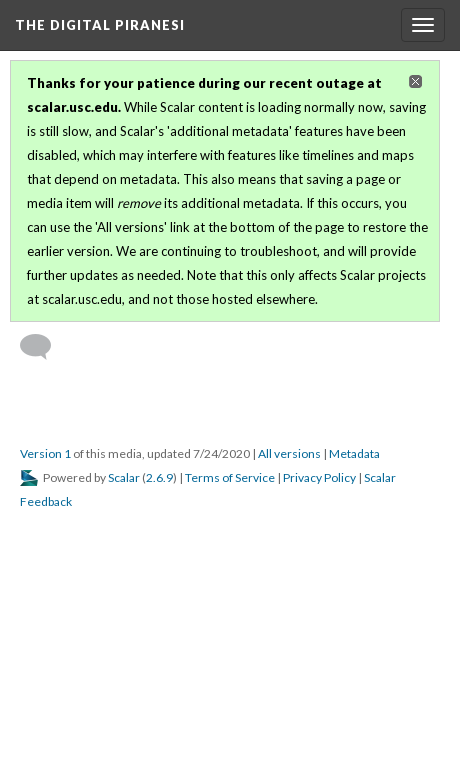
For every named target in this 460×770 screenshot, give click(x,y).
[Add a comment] (44, 347)
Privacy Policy (319, 477)
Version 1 (45, 453)
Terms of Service (230, 477)
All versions (289, 453)
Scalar (124, 477)
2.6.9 (159, 477)
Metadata (354, 453)
